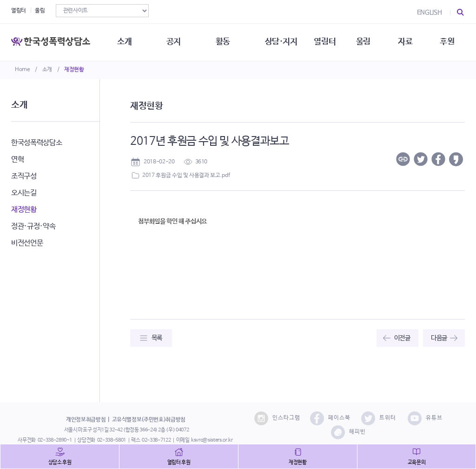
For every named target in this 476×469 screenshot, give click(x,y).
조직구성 (24, 176)
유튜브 (425, 418)
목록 (157, 338)
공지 (174, 42)
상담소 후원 (60, 462)
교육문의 (417, 462)
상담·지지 (281, 42)
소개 (47, 70)
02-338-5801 (112, 440)
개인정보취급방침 (86, 420)
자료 (405, 42)
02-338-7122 (156, 440)
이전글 (402, 338)
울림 (40, 11)
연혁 (17, 160)
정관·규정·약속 (33, 226)
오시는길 (24, 193)
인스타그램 (277, 418)
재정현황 (74, 70)
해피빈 (348, 432)
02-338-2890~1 (55, 440)
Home (23, 70)
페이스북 (330, 418)
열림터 (19, 11)
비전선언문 (27, 243)
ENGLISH (430, 13)
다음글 (439, 338)
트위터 (379, 418)
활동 (223, 42)
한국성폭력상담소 (36, 143)
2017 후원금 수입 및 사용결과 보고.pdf (186, 176)
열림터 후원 (179, 462)
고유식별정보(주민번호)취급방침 (149, 420)
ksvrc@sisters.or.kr (212, 440)
